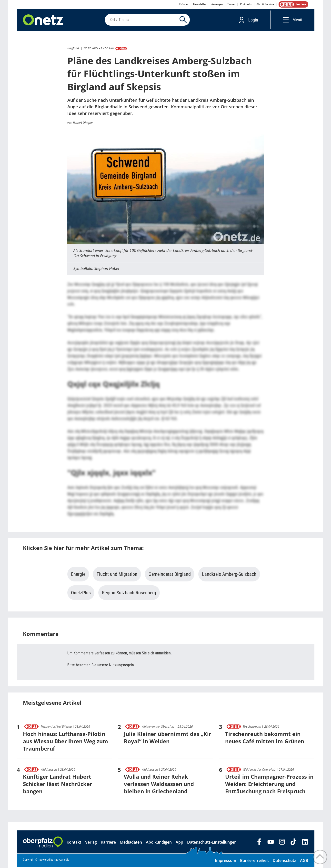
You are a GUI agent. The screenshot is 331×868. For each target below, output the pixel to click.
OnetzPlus (81, 594)
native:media (62, 861)
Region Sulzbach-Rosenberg (129, 594)
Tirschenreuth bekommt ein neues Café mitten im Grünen (265, 738)
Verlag (91, 843)
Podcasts (246, 4)
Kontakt (74, 843)
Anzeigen (217, 4)
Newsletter (200, 4)
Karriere (108, 843)
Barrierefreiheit (254, 861)
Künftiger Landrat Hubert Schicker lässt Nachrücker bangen (58, 785)
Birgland (73, 49)
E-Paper (184, 4)
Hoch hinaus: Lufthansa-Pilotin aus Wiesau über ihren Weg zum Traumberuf (65, 742)
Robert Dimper (83, 124)
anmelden (163, 654)
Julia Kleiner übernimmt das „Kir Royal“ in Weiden (168, 738)
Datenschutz (284, 861)
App (179, 843)
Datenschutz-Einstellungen (212, 843)
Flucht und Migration (117, 575)
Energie (78, 575)
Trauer (231, 4)
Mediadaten (131, 843)
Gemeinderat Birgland (170, 575)
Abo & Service (265, 4)
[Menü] (285, 20)
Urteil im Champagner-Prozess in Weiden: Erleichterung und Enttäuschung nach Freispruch (269, 785)
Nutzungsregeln (121, 666)
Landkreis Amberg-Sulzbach (229, 575)
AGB (304, 861)
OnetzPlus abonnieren (292, 4)
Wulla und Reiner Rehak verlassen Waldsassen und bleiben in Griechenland (159, 785)
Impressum (226, 861)
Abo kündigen (159, 843)
